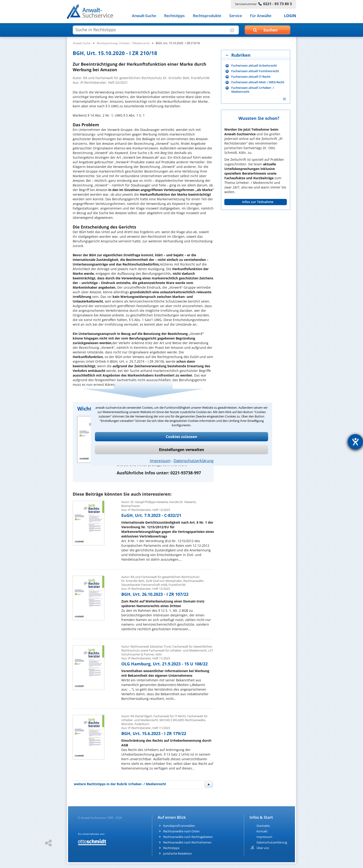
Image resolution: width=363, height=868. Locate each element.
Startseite (263, 826)
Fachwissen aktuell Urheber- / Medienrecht (253, 90)
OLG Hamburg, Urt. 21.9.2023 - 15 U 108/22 (164, 664)
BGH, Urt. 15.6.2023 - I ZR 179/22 (154, 733)
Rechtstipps (174, 16)
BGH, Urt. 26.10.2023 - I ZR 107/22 (155, 594)
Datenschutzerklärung (194, 461)
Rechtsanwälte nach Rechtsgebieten (188, 837)
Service (236, 16)
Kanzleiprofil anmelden (179, 826)
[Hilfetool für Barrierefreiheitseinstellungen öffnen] (355, 442)
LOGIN (290, 16)
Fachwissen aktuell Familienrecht (255, 71)
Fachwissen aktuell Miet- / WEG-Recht (258, 82)
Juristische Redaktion (178, 853)
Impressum (160, 461)
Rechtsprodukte (207, 16)
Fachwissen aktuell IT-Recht (251, 77)
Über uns (263, 848)
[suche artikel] (155, 30)
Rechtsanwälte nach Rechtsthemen (187, 842)
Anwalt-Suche (144, 16)
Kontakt (262, 831)
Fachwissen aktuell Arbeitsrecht (254, 66)
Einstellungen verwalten (182, 450)
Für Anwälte (261, 16)
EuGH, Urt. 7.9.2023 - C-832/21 (151, 515)
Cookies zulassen (181, 437)
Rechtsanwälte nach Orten (181, 831)
